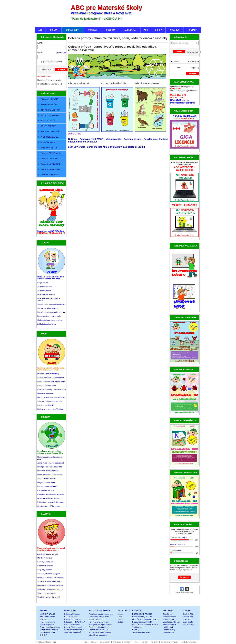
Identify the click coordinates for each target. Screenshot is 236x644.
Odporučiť (184, 577)
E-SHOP (43, 635)
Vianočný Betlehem (45, 566)
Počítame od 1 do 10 (46, 405)
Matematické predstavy (49, 630)
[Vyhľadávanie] (184, 43)
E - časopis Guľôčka (72, 619)
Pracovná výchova (47, 622)
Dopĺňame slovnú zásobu (99, 627)
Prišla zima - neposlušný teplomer (51, 502)
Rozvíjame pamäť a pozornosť (101, 614)
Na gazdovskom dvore (46, 483)
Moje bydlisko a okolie (46, 294)
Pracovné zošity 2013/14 (142, 622)
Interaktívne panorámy (98, 635)
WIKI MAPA (168, 611)
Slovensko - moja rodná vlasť (49, 581)
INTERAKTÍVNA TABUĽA (170, 642)
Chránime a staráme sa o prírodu (51, 494)
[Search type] (194, 52)
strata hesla (61, 53)
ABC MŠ (43, 611)
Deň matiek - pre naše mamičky (50, 585)
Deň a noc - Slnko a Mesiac (48, 498)
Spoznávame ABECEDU (99, 630)
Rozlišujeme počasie (46, 490)
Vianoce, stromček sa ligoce (49, 574)
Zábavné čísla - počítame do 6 (49, 401)
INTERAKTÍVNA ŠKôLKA (99, 611)
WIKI (136, 642)
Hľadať (179, 52)
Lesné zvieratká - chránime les (50, 475)
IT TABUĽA (117, 642)
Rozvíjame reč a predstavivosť (101, 625)
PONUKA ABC (70, 611)
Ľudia (120, 617)
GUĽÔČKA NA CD (72, 617)
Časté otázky (188, 622)
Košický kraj (168, 627)
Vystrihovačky (138, 627)
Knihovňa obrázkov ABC (74, 630)
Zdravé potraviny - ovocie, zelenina (51, 312)
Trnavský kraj (168, 619)
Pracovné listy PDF (72, 625)
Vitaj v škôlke (43, 283)
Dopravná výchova (47, 632)
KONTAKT (187, 611)
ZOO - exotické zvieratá (47, 479)
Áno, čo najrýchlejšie (179, 538)
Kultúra (121, 622)
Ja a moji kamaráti (45, 287)
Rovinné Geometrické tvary (48, 374)
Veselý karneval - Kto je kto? (49, 597)
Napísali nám (188, 617)
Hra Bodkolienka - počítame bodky (51, 397)
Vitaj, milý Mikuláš (44, 570)
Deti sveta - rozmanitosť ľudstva (50, 409)
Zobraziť (192, 74)
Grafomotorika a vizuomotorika (50, 320)
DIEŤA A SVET (124, 611)
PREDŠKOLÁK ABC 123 (142, 614)
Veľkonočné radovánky (46, 593)
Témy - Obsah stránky (141, 632)
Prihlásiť (61, 69)
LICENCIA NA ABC (47, 614)
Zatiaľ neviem (176, 551)
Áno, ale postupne (178, 544)
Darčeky (136, 630)
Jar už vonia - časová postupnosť (51, 463)
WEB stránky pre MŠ (73, 632)
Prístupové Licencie (72, 614)
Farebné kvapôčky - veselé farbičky (51, 389)
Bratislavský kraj (170, 625)
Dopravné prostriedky (46, 393)
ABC (86, 642)
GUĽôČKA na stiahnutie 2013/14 (145, 625)
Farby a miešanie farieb (47, 386)
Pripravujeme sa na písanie (100, 632)
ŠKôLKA (94, 642)
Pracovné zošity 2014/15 (142, 617)
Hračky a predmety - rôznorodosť (51, 578)
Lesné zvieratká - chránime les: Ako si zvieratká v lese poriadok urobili (106, 147)
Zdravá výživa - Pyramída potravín (51, 304)
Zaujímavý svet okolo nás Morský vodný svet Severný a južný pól (48, 558)
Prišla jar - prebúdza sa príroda (50, 467)
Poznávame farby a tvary (99, 617)
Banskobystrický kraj (171, 622)
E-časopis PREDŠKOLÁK (75, 622)
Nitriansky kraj (169, 632)
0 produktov (193, 62)
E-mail (40, 43)
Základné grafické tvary (47, 324)
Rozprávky (44, 619)
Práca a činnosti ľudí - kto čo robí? (51, 382)
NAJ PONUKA (188, 625)
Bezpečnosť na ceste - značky (49, 316)
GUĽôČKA (137, 611)
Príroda (121, 619)
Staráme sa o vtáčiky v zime (49, 506)
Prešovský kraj (169, 630)
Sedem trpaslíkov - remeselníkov (50, 378)
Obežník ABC (188, 614)
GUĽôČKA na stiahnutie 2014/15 (145, 619)
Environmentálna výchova (50, 627)
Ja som (121, 614)
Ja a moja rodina (44, 291)
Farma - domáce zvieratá (47, 486)
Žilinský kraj (168, 614)
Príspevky (187, 619)
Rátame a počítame (97, 619)
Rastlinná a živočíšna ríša (48, 471)
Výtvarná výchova (47, 625)
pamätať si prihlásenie (52, 62)
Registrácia (46, 69)
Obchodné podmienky (189, 642)
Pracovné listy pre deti (73, 627)
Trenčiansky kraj (170, 617)
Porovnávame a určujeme (99, 622)
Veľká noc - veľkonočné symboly (50, 589)
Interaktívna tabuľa (47, 617)
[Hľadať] (197, 43)
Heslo (40, 53)
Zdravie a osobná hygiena (48, 308)
